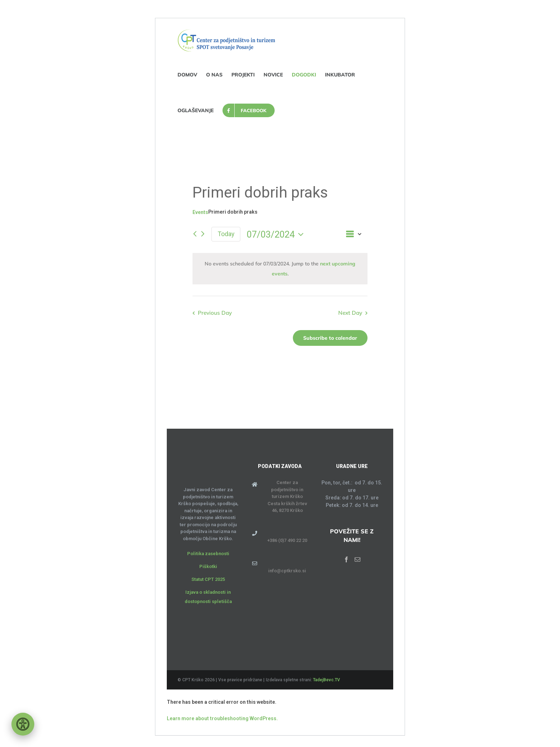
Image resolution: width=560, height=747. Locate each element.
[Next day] (203, 234)
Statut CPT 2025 (208, 579)
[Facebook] (346, 559)
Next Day (350, 313)
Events (200, 212)
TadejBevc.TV (326, 680)
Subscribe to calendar (330, 338)
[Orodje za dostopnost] (23, 724)
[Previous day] (195, 234)
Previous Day (215, 313)
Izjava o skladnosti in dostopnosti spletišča (208, 597)
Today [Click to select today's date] (226, 234)
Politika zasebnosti (208, 554)
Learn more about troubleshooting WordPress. (222, 718)
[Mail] (357, 559)
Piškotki (208, 566)
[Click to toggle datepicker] (277, 234)
